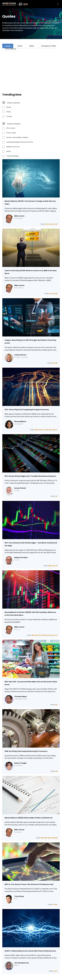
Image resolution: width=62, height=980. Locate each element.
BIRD (56, 294)
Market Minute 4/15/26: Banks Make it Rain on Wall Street (29, 818)
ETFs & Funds (11, 128)
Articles (9, 107)
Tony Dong (19, 896)
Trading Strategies (13, 156)
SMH (44, 635)
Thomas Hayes (21, 696)
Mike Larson (19, 216)
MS (57, 838)
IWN (33, 635)
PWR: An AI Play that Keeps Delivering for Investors (26, 751)
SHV (39, 635)
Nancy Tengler (21, 763)
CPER (56, 363)
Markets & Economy (13, 147)
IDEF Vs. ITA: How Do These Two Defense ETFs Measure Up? (29, 884)
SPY (56, 635)
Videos (9, 112)
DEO (56, 705)
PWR (56, 771)
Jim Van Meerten (22, 963)
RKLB (47, 430)
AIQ (50, 294)
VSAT (53, 430)
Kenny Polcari (20, 488)
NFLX (47, 224)
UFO (54, 224)
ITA (54, 905)
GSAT (49, 838)
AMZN (37, 430)
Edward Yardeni (21, 558)
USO (51, 635)
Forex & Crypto (11, 133)
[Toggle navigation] (58, 4)
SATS (50, 430)
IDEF (56, 905)
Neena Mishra (20, 422)
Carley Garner (20, 355)
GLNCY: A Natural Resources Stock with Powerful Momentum (30, 951)
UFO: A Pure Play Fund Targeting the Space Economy (27, 410)
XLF (54, 635)
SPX (56, 224)
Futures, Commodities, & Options (17, 137)
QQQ (53, 294)
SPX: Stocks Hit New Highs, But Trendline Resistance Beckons (30, 476)
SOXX (50, 224)
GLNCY (56, 971)
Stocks (9, 151)
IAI (51, 838)
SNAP (54, 838)
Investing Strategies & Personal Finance (20, 142)
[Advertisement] (31, 69)
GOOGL (41, 430)
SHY (42, 635)
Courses (9, 116)
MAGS (50, 566)
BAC (46, 838)
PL (44, 430)
